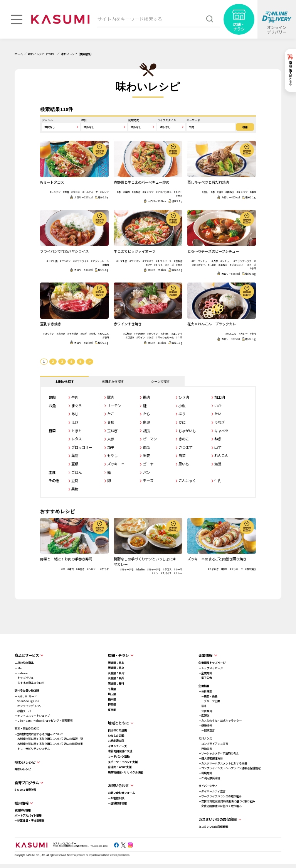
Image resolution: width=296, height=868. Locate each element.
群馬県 (119, 708)
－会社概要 (197, 695)
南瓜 (148, 452)
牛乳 (204, 485)
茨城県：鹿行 (123, 688)
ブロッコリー (99, 452)
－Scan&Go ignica (48, 705)
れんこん (207, 460)
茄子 (120, 452)
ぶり (176, 418)
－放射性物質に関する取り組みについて (61, 738)
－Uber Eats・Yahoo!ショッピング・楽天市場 (65, 725)
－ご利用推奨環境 (201, 782)
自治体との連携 (124, 734)
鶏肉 (148, 401)
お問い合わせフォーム (128, 797)
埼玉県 (119, 698)
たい (204, 418)
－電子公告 (197, 682)
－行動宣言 (197, 753)
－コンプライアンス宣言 (205, 748)
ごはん (94, 476)
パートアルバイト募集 (50, 820)
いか (204, 409)
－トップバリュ (46, 682)
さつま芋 (180, 452)
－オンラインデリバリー (51, 710)
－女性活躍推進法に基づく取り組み (212, 810)
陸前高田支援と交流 (127, 755)
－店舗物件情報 (124, 807)
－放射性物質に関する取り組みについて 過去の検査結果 (70, 748)
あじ (92, 418)
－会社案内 (197, 715)
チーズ (150, 485)
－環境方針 (197, 777)
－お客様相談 (123, 802)
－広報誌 (196, 720)
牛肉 (92, 401)
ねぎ (204, 443)
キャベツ (207, 435)
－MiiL (41, 672)
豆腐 (92, 485)
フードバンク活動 (125, 761)
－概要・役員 (200, 700)
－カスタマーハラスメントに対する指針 (215, 767)
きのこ (178, 443)
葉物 (92, 460)
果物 (92, 493)
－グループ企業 (201, 705)
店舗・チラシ (125, 660)
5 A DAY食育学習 (47, 794)
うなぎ (206, 426)
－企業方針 (197, 677)
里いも (178, 468)
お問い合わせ (125, 790)
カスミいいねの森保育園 (205, 831)
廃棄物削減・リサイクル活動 (132, 776)
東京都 (119, 714)
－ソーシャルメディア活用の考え (210, 757)
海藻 (204, 468)
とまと (94, 435)
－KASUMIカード (47, 700)
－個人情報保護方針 (203, 762)
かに (176, 426)
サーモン (124, 409)
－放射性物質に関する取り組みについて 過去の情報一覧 (70, 743)
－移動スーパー (46, 715)
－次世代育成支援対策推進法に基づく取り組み (219, 805)
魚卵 (148, 426)
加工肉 (206, 401)
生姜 (148, 460)
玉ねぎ (122, 435)
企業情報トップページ (204, 666)
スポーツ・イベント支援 (129, 766)
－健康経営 (197, 730)
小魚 (176, 409)
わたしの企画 (123, 739)
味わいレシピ (44, 773)
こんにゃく (181, 485)
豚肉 (120, 401)
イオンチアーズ (124, 750)
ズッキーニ (125, 468)
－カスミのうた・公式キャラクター (212, 725)
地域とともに (125, 727)
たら (148, 418)
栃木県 (119, 703)
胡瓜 (148, 435)
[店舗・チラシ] (239, 19)
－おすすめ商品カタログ (51, 687)
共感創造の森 (123, 745)
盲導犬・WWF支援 (126, 771)
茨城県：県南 (123, 677)
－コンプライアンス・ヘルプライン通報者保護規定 (221, 772)
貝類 (120, 426)
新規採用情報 (44, 814)
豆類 (92, 468)
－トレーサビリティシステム (54, 753)
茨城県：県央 (123, 672)
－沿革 (194, 710)
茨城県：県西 (123, 682)
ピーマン (151, 443)
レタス (94, 443)
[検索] (210, 19)
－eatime (43, 677)
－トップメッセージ (203, 672)
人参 (120, 443)
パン (148, 476)
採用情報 (43, 807)
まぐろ (94, 409)
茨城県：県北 (123, 666)
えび (92, 426)
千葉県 (119, 693)
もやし (122, 460)
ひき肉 (178, 401)
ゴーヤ (150, 468)
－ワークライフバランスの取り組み (212, 800)
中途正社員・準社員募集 (51, 825)
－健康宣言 (198, 734)
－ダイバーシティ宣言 (204, 795)
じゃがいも (181, 435)
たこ (120, 418)
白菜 (176, 460)
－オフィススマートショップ (54, 720)
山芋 (204, 452)
